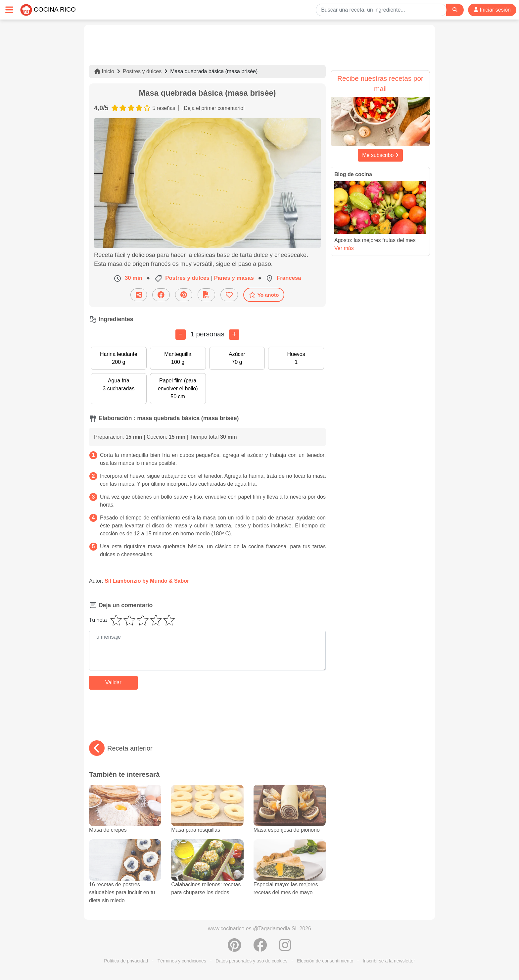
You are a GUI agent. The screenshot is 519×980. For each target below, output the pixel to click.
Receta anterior (121, 748)
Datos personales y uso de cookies (251, 961)
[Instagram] (285, 949)
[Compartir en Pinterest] (184, 295)
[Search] (455, 10)
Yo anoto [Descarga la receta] (264, 295)
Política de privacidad (126, 961)
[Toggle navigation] (9, 10)
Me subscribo (380, 155)
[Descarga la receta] (206, 295)
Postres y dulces (142, 71)
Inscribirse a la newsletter (389, 961)
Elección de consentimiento (325, 961)
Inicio (104, 71)
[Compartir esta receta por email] (139, 295)
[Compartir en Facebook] (161, 295)
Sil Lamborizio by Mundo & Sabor (147, 581)
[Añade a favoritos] (229, 295)
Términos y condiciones (182, 961)
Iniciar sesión (492, 10)
